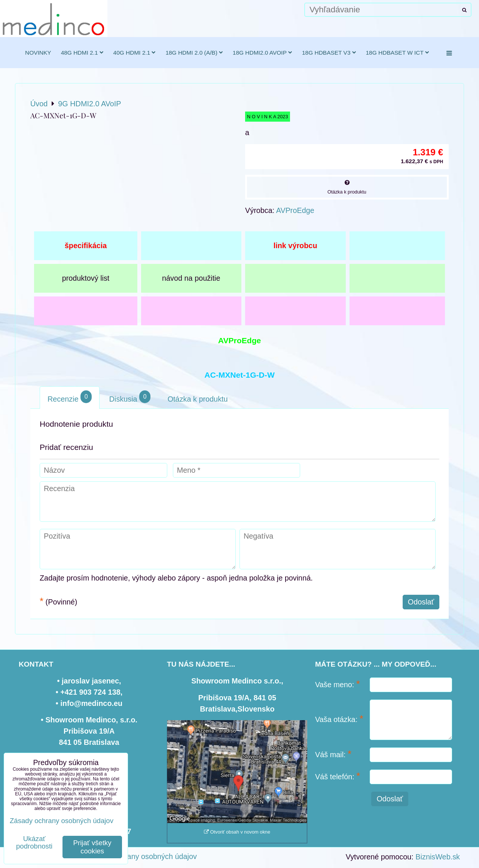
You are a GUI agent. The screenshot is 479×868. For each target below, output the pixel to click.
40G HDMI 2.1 (135, 53)
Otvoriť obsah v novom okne (237, 832)
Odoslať (421, 602)
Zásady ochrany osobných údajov (142, 856)
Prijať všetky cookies (92, 847)
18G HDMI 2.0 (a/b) (194, 53)
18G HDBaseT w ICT (398, 53)
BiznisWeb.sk (438, 857)
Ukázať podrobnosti (34, 843)
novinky (38, 53)
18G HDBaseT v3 (329, 53)
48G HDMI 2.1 (82, 53)
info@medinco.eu (91, 703)
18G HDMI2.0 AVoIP (263, 53)
